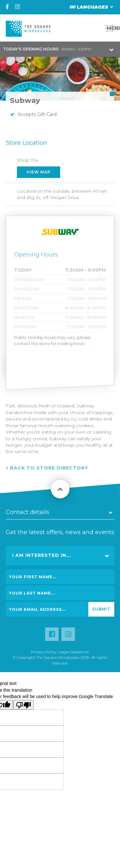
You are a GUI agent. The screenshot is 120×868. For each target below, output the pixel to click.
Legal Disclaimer (74, 652)
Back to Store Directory (49, 472)
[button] (95, 28)
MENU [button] (111, 28)
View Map (39, 172)
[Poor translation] (23, 705)
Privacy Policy (44, 652)
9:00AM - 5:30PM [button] (47, 49)
